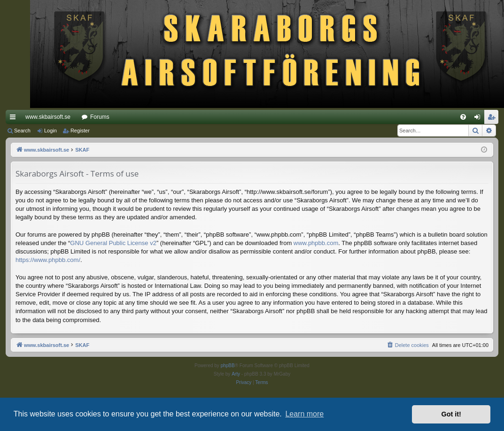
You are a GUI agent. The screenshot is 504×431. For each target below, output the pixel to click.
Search (22, 131)
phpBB (228, 366)
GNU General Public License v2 (113, 243)
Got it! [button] (451, 414)
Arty (236, 374)
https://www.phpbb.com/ (48, 260)
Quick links (15, 119)
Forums (100, 117)
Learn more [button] (304, 414)
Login (50, 131)
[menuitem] (463, 117)
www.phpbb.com (316, 243)
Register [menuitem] (493, 119)
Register (80, 131)
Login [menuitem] (479, 119)
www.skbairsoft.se (48, 117)
